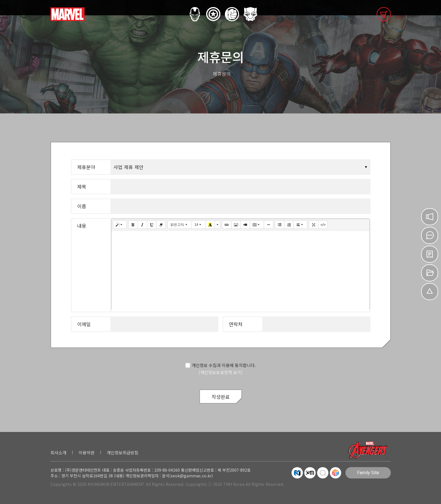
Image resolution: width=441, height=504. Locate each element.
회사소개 (58, 453)
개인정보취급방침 (123, 453)
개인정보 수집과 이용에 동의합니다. (220, 365)
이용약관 (86, 453)
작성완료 (221, 397)
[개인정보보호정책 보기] (221, 372)
